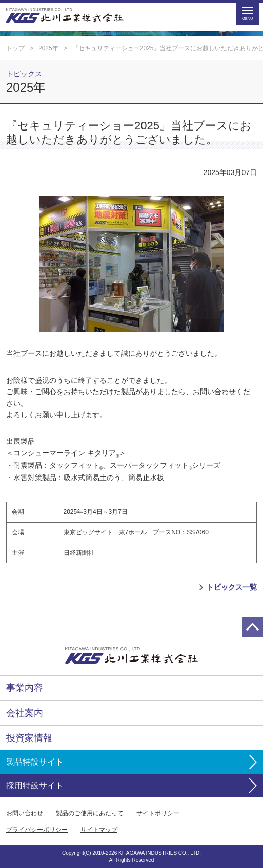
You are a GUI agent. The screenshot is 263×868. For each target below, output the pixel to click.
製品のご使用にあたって (90, 813)
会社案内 (25, 713)
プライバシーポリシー (37, 830)
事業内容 (25, 688)
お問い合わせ (25, 813)
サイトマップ (99, 830)
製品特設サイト (35, 762)
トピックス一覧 (232, 587)
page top (253, 627)
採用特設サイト (35, 785)
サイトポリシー (158, 813)
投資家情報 (29, 738)
